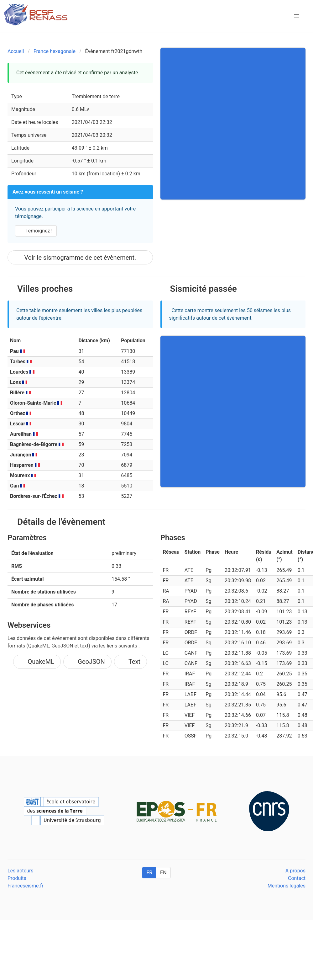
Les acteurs (21, 871)
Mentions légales (287, 886)
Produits (17, 878)
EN (163, 873)
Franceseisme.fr (26, 886)
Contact (297, 878)
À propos (295, 871)
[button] (297, 16)
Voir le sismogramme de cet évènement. (80, 258)
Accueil (16, 51)
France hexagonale (55, 51)
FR (149, 873)
